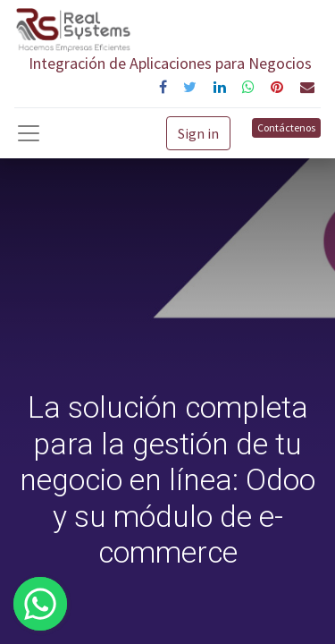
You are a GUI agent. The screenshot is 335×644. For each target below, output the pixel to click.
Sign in (198, 133)
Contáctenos (286, 127)
